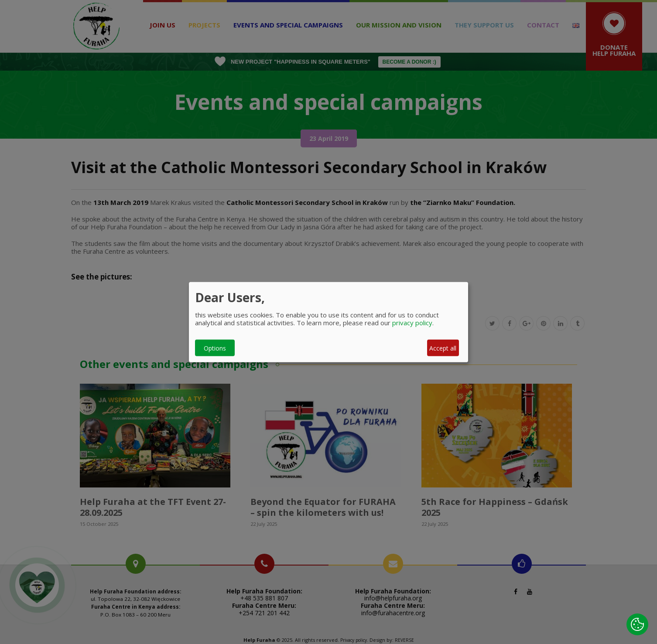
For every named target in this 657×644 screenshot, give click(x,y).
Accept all (443, 348)
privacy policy (412, 323)
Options (215, 348)
